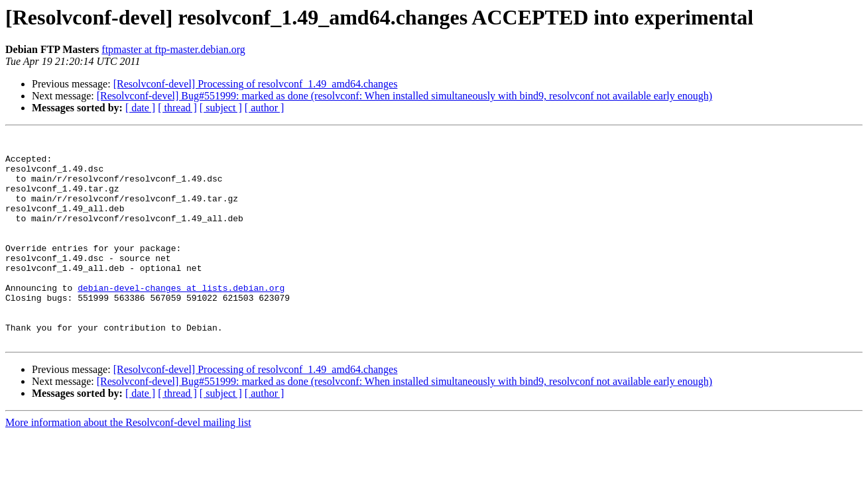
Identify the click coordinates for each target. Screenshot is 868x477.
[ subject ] (221, 108)
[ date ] (140, 108)
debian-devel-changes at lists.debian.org (181, 319)
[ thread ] (177, 108)
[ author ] (265, 108)
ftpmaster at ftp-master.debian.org (173, 49)
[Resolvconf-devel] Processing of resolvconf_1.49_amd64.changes (256, 84)
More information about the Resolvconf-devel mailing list (128, 464)
